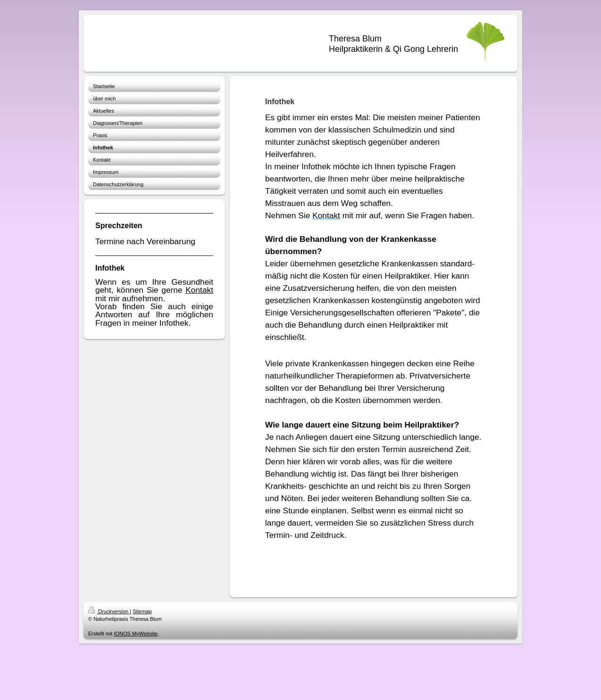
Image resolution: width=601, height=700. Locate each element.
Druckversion (109, 611)
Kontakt (199, 290)
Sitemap (142, 611)
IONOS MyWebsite (136, 634)
